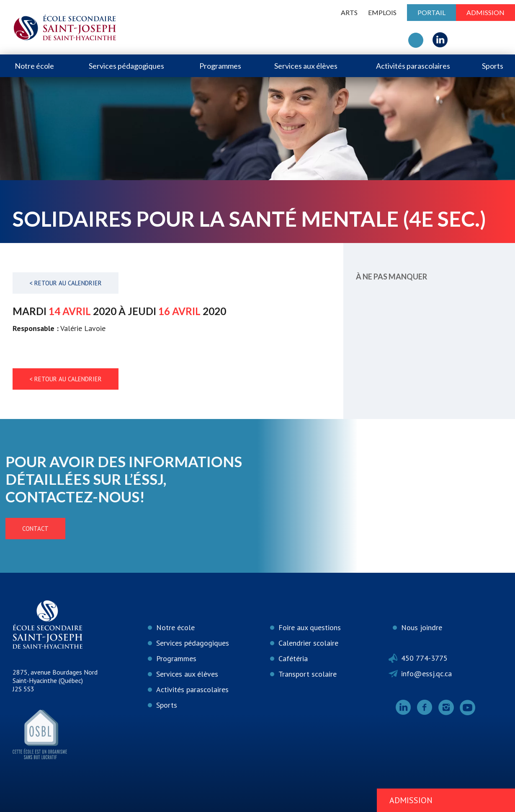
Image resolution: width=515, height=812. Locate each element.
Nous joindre (422, 627)
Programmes (220, 66)
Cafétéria (293, 658)
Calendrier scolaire (308, 643)
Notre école (34, 66)
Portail (431, 12)
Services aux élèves (306, 66)
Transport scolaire (308, 674)
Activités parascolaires (413, 66)
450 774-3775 (424, 658)
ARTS (349, 12)
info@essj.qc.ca (426, 674)
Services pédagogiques (126, 66)
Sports (493, 66)
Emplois (382, 12)
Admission (485, 12)
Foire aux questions (310, 627)
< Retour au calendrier (66, 283)
